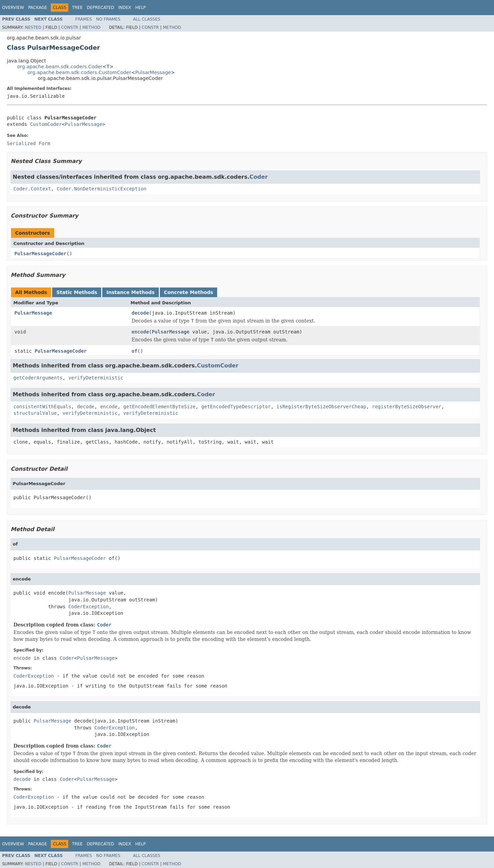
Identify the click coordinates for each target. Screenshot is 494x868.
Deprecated (101, 8)
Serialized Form (28, 143)
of (135, 351)
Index (125, 8)
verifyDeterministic (96, 378)
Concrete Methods (189, 292)
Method (91, 27)
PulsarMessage (153, 72)
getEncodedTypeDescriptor (236, 407)
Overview (13, 8)
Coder (258, 177)
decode (140, 313)
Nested (33, 27)
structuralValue (35, 413)
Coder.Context (32, 189)
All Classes (147, 19)
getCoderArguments (38, 378)
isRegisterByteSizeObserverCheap (321, 407)
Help (140, 8)
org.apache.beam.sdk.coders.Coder (60, 67)
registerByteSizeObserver (407, 407)
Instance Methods (130, 292)
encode (140, 332)
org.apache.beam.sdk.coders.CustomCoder (79, 72)
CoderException (89, 607)
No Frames (108, 19)
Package (38, 8)
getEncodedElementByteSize (159, 407)
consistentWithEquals (42, 407)
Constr (70, 27)
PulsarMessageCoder (40, 254)
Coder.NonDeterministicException (101, 189)
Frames (84, 19)
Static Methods (77, 292)
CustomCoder (46, 124)
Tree (77, 8)
